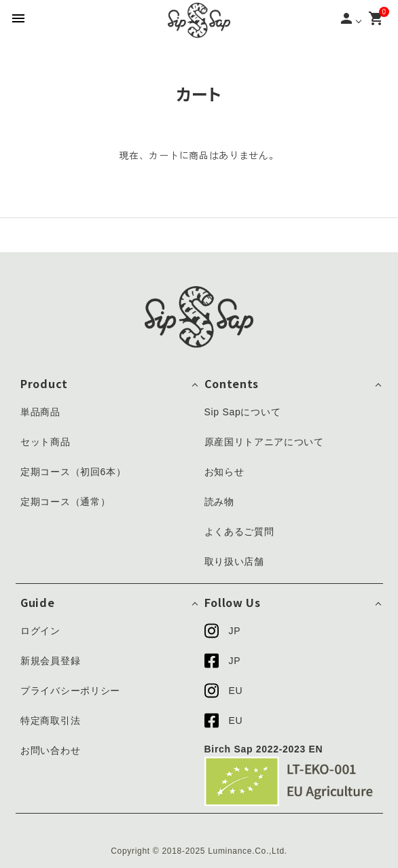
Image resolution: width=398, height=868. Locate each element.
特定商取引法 (50, 721)
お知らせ (224, 472)
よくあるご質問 (239, 532)
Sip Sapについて (243, 412)
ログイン (40, 631)
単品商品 (40, 412)
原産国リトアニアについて (264, 442)
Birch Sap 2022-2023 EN (264, 749)
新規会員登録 (50, 661)
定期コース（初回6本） (73, 472)
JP (223, 631)
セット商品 (46, 442)
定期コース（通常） (65, 502)
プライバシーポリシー (70, 691)
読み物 (219, 502)
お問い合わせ (50, 750)
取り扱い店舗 (234, 561)
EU (224, 691)
